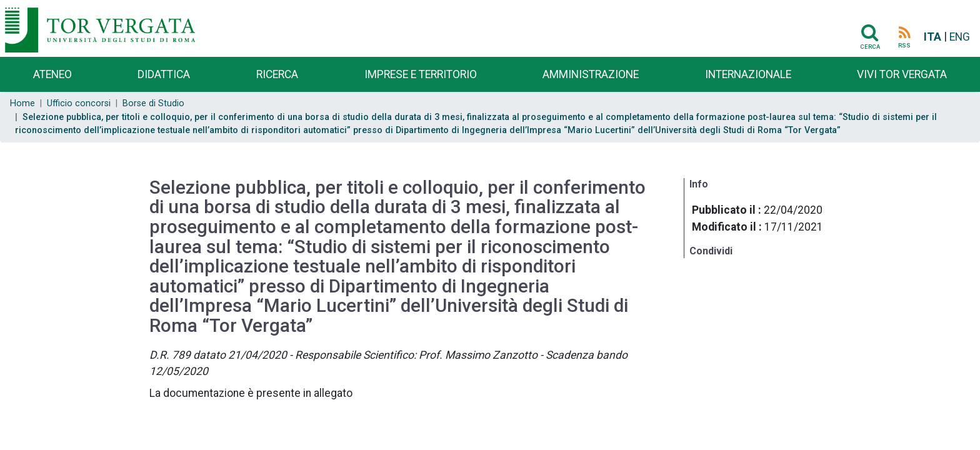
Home (22, 103)
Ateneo (52, 74)
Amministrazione (591, 74)
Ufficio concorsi (79, 103)
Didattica (164, 74)
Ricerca (277, 74)
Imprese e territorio (421, 74)
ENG (960, 37)
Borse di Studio (153, 103)
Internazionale (748, 74)
